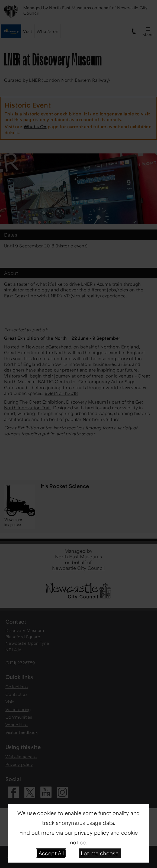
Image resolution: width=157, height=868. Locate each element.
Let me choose (100, 853)
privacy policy (92, 832)
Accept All (51, 853)
